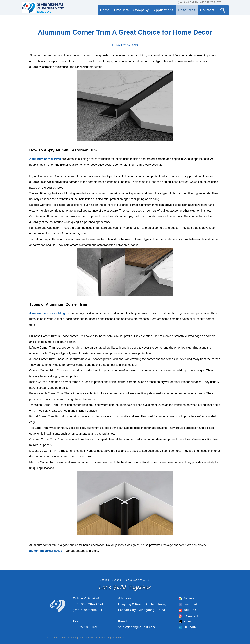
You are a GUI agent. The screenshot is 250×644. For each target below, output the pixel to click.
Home (105, 10)
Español (117, 580)
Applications (163, 10)
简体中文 (145, 580)
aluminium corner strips (46, 551)
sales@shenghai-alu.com (137, 627)
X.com (186, 621)
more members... (87, 610)
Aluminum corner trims (45, 159)
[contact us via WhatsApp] (224, 3)
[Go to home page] (43, 8)
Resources (187, 10)
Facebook (188, 604)
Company (141, 10)
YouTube (187, 610)
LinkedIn (187, 627)
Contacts (207, 10)
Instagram (188, 616)
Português (131, 580)
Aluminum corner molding (47, 313)
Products (121, 10)
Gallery (186, 598)
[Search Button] (223, 10)
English (104, 580)
